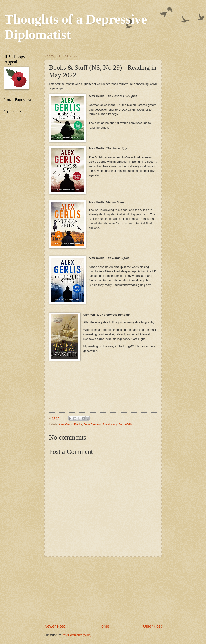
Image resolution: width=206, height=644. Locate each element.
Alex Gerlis (66, 424)
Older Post (152, 626)
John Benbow (92, 424)
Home (104, 626)
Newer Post (55, 626)
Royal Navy (110, 424)
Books (78, 424)
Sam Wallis (125, 424)
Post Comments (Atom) (77, 635)
